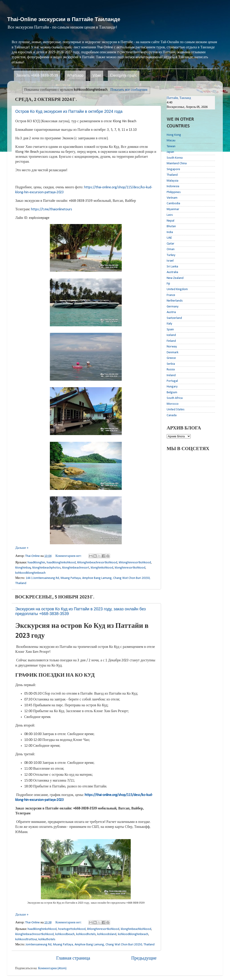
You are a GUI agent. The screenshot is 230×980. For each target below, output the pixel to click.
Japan (170, 152)
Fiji (168, 284)
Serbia (171, 364)
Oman (171, 249)
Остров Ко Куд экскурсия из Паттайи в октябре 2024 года (69, 111)
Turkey (171, 255)
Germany (173, 307)
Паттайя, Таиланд (179, 98)
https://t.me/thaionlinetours (52, 209)
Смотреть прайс (124, 76)
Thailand (172, 175)
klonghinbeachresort (76, 568)
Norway (172, 347)
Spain (170, 330)
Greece (171, 358)
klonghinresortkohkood (130, 568)
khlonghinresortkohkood (135, 563)
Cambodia (173, 203)
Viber (97, 76)
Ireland (171, 375)
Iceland (171, 335)
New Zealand (175, 278)
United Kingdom (177, 289)
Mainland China (177, 163)
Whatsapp (75, 76)
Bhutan (171, 226)
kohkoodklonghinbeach (30, 573)
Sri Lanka (172, 267)
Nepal (170, 221)
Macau (171, 141)
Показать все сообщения (129, 90)
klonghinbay (23, 568)
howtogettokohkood (72, 929)
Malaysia (172, 181)
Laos (170, 215)
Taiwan (171, 146)
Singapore (173, 169)
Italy (169, 324)
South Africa (175, 398)
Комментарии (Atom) (52, 968)
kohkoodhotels (86, 934)
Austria (171, 312)
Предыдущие (144, 958)
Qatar (170, 244)
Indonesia (173, 186)
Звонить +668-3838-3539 (37, 76)
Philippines (174, 192)
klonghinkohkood (102, 568)
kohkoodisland (107, 934)
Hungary (172, 387)
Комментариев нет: (69, 556)
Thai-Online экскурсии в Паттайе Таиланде (64, 19)
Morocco (173, 404)
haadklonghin (36, 563)
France (171, 295)
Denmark (172, 352)
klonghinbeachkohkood (136, 929)
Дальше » (22, 548)
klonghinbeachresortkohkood (34, 934)
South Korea (175, 158)
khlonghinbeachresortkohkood (97, 563)
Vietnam (172, 198)
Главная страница (73, 958)
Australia (172, 272)
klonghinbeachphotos (46, 568)
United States (176, 410)
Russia (171, 370)
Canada (172, 415)
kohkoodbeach (65, 934)
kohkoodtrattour (26, 939)
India (170, 232)
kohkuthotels (47, 939)
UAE (169, 238)
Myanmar (173, 209)
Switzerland (174, 318)
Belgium (172, 392)
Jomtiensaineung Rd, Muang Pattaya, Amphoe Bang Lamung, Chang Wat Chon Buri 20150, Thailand (90, 945)
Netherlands (175, 301)
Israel (170, 261)
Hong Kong (174, 135)
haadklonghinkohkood (61, 563)
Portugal (172, 381)
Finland (171, 341)
